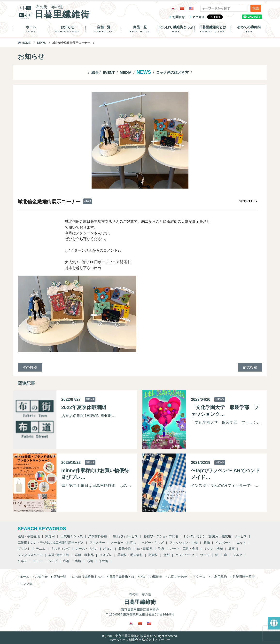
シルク (237, 555)
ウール (205, 555)
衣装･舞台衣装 (59, 555)
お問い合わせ (178, 577)
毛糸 (161, 549)
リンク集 (26, 584)
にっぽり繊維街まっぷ (176, 29)
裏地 (78, 561)
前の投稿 (250, 367)
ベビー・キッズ (153, 543)
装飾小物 (125, 549)
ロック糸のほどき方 (172, 72)
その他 (104, 561)
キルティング (61, 549)
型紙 (167, 555)
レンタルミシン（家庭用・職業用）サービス (215, 536)
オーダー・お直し (124, 543)
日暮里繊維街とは (213, 29)
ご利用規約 (219, 577)
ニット (241, 543)
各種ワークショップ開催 (161, 536)
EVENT (109, 72)
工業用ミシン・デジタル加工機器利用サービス (51, 543)
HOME (24, 43)
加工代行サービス (125, 536)
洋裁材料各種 (98, 536)
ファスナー (97, 543)
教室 (232, 549)
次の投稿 (30, 367)
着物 (207, 543)
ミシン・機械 (213, 549)
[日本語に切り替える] (173, 8)
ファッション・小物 (183, 543)
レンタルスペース (30, 555)
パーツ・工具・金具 (184, 549)
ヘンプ (53, 561)
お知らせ (67, 29)
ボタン (108, 549)
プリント (24, 549)
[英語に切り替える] (191, 8)
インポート (223, 543)
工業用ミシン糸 (72, 536)
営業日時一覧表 (244, 577)
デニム (41, 549)
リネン (22, 561)
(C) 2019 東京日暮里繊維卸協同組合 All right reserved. (140, 636)
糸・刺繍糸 (144, 549)
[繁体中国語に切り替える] (182, 8)
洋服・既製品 (84, 555)
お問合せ (179, 17)
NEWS (41, 43)
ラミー (37, 561)
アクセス (198, 17)
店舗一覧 (104, 29)
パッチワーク (185, 555)
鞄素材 (153, 555)
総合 (95, 72)
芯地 (90, 561)
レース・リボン (87, 549)
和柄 (66, 561)
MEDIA (125, 72)
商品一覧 (140, 29)
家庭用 (50, 536)
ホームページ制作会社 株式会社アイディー (140, 640)
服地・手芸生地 (29, 536)
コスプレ (106, 555)
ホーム (31, 29)
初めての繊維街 (249, 29)
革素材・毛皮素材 (130, 555)
